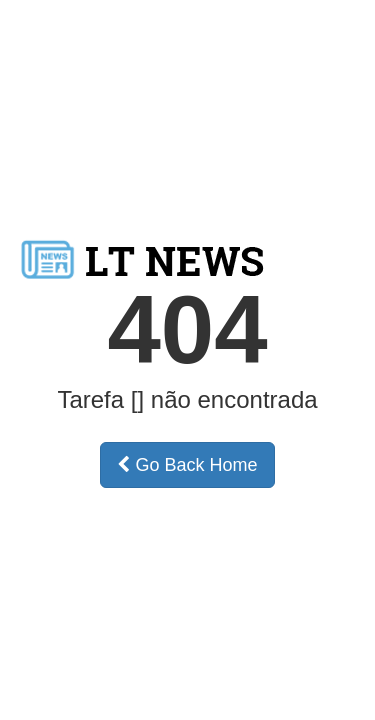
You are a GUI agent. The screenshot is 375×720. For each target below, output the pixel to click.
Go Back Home (187, 465)
